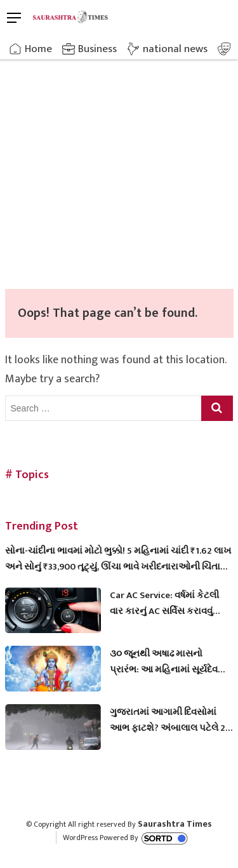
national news (175, 49)
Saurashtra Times (175, 824)
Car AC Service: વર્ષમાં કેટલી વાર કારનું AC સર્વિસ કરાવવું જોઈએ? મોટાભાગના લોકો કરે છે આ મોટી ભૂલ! (167, 603)
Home (38, 49)
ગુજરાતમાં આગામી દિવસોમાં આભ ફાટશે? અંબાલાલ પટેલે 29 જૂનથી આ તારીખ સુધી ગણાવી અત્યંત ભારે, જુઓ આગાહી (170, 720)
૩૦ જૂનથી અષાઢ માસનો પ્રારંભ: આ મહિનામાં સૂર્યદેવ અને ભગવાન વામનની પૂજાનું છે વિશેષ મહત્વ (169, 662)
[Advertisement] (119, 164)
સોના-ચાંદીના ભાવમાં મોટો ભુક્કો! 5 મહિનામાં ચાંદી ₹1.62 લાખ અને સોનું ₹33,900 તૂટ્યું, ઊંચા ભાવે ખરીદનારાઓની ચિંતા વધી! (118, 559)
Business (97, 49)
